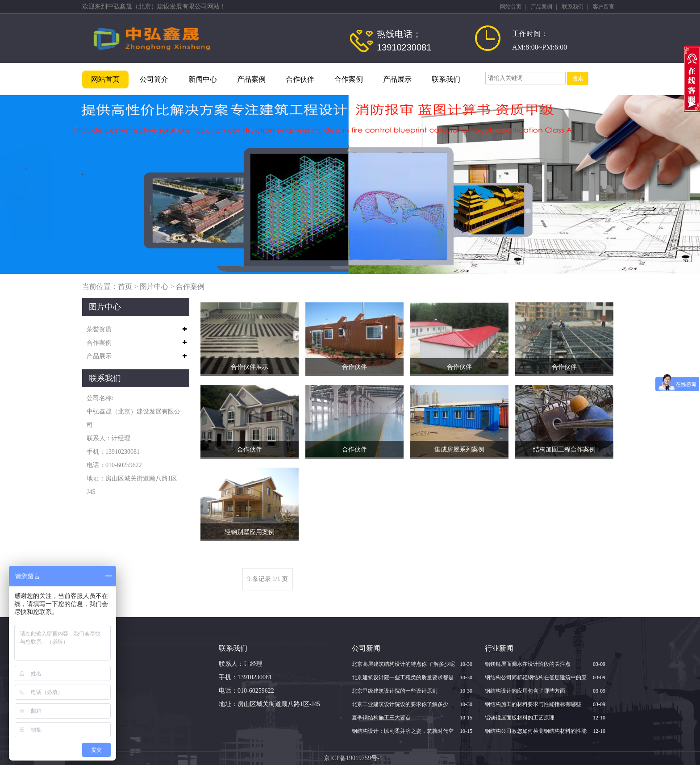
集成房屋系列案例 (459, 449)
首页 (125, 286)
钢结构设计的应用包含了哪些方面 (525, 691)
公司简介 (154, 79)
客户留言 (604, 7)
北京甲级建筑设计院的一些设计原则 (395, 691)
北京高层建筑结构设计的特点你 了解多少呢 (403, 664)
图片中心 (154, 286)
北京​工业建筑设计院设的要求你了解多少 (400, 704)
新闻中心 (203, 79)
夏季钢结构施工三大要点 (381, 718)
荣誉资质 (99, 329)
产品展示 (397, 79)
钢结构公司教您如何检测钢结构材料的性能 (536, 731)
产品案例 (542, 7)
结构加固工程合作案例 (564, 449)
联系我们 (573, 7)
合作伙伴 (300, 79)
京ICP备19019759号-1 (353, 758)
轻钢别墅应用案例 (250, 532)
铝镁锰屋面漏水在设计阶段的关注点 (528, 664)
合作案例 (349, 79)
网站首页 (511, 7)
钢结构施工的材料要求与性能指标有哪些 (533, 704)
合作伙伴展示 (250, 367)
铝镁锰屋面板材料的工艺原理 (520, 718)
